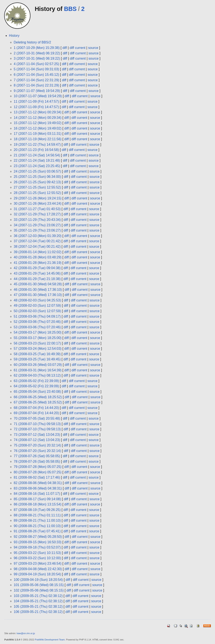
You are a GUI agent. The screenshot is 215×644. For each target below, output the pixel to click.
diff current (78, 48)
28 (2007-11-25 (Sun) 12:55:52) (37, 193)
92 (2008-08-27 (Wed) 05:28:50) (38, 537)
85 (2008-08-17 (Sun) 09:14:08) (37, 499)
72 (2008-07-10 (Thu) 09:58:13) (37, 429)
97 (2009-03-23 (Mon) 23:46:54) (38, 563)
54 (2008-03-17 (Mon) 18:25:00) (38, 332)
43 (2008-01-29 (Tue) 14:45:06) (37, 273)
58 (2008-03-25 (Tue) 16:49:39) (37, 354)
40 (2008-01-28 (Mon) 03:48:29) (38, 257)
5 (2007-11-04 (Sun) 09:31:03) (36, 69)
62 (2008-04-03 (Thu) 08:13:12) (37, 375)
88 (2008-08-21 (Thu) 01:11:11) (37, 515)
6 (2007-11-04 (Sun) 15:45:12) (36, 75)
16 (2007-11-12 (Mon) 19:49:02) (38, 128)
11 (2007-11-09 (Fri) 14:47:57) (36, 101)
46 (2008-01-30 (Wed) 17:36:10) (38, 290)
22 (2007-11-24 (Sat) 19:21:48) (37, 160)
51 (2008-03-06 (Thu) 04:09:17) (37, 316)
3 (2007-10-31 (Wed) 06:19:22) (37, 58)
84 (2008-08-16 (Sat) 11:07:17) (37, 494)
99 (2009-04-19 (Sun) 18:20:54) (37, 574)
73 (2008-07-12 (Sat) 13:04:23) (37, 435)
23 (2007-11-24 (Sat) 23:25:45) (37, 166)
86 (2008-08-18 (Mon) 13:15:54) (38, 504)
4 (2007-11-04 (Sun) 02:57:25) (36, 64)
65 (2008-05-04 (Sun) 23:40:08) (37, 392)
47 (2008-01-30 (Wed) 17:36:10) (38, 295)
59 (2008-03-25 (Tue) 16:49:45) (37, 359)
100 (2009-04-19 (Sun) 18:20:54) (38, 580)
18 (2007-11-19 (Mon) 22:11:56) (38, 139)
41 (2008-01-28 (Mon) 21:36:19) (38, 263)
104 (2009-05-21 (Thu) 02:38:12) (38, 601)
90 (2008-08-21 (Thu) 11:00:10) (37, 526)
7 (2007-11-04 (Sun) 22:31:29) (36, 80)
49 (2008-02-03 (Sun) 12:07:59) (37, 306)
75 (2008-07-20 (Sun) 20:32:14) (37, 445)
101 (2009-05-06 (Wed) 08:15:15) (39, 585)
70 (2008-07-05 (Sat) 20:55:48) (37, 418)
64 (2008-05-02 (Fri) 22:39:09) (36, 386)
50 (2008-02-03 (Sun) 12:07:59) (37, 311)
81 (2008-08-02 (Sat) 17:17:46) (37, 477)
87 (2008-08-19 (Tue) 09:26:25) (37, 510)
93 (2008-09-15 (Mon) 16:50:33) (38, 542)
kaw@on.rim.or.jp (26, 633)
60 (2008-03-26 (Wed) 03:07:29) (38, 365)
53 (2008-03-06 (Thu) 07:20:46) (37, 327)
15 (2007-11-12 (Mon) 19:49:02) (38, 123)
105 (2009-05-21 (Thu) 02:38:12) (38, 607)
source (93, 48)
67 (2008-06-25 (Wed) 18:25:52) (38, 402)
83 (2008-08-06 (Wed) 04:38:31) (38, 488)
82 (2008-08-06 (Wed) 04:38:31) (38, 483)
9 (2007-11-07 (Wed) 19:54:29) (37, 91)
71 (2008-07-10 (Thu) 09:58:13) (37, 424)
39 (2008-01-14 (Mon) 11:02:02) (38, 252)
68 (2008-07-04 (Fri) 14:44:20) (36, 408)
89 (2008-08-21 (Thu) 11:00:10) (37, 520)
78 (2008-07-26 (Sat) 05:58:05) (37, 461)
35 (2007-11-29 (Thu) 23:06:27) (37, 230)
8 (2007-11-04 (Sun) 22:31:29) (36, 85)
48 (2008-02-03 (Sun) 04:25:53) (37, 300)
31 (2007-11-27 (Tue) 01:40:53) (37, 209)
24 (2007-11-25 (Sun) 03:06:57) (37, 171)
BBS (70, 9)
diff (65, 48)
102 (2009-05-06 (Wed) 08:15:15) (39, 590)
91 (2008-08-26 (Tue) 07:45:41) (37, 531)
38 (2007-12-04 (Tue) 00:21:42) (37, 247)
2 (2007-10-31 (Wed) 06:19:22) (37, 53)
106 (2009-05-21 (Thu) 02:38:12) (38, 612)
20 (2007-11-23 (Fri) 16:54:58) (36, 150)
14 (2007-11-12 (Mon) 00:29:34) (38, 118)
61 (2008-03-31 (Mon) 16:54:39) (38, 370)
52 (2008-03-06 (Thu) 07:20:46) (37, 322)
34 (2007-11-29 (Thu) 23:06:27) (37, 225)
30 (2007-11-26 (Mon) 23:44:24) (38, 204)
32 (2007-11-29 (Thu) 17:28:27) (37, 214)
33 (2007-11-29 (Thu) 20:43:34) (37, 220)
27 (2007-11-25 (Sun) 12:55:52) (37, 187)
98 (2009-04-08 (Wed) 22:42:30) (38, 569)
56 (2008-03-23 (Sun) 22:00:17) (37, 343)
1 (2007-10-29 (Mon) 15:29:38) (37, 48)
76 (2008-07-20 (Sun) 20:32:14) (37, 451)
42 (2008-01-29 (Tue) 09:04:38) (37, 268)
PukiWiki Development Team (50, 640)
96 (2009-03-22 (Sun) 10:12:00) (37, 558)
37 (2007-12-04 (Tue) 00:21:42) (37, 241)
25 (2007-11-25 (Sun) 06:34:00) (37, 177)
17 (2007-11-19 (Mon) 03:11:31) (38, 134)
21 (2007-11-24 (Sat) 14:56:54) (37, 155)
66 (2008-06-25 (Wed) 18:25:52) (38, 397)
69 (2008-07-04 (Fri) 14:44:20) (36, 413)
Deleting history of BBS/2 (32, 42)
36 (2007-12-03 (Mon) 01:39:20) (38, 236)
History (14, 36)
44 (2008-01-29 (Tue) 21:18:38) (37, 279)
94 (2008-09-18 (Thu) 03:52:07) (37, 547)
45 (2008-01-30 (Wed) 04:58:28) (38, 284)
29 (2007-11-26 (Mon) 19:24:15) (38, 198)
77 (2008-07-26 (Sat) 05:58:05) (37, 456)
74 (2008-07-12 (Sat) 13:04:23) (37, 440)
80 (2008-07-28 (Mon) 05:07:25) (38, 472)
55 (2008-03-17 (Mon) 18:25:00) (38, 338)
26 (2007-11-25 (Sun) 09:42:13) (37, 182)
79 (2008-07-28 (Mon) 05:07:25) (38, 467)
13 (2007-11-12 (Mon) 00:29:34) (38, 112)
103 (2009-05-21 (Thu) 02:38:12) (38, 596)
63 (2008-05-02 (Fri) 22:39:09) (36, 381)
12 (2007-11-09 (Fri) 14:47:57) (36, 107)
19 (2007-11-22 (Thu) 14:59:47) (37, 145)
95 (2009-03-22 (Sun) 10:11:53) (37, 553)
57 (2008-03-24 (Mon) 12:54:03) (38, 349)
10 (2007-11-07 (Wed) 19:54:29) (38, 96)
